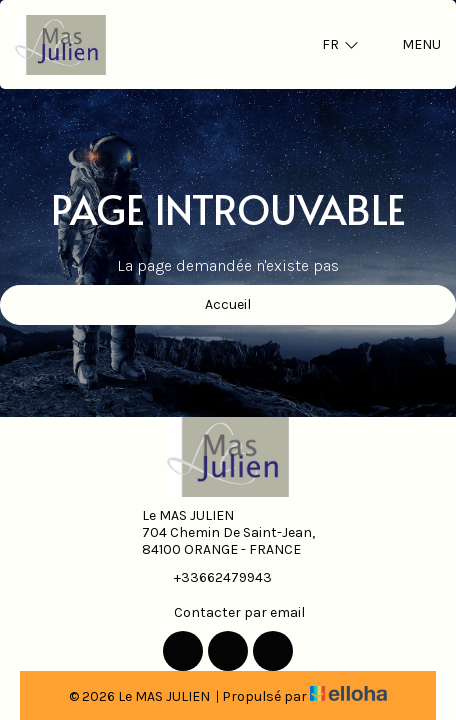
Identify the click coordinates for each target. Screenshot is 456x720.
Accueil (228, 304)
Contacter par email (228, 612)
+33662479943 (211, 577)
